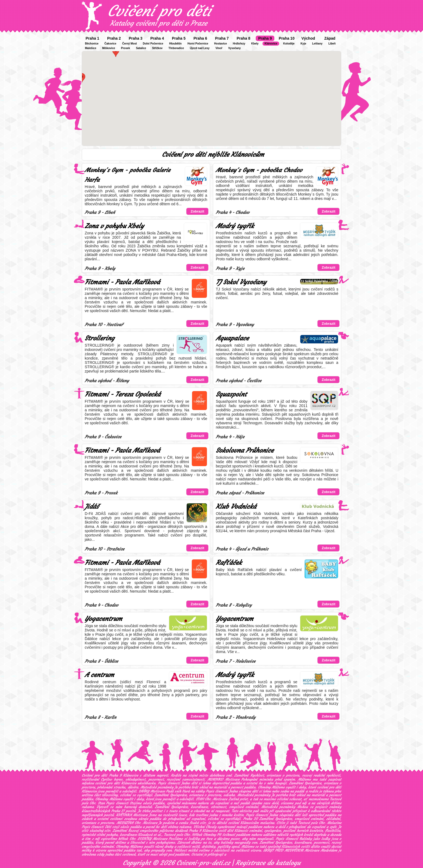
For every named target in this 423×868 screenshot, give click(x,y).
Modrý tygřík (235, 226)
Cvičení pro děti (159, 11)
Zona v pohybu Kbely (114, 226)
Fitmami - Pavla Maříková (122, 282)
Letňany (317, 44)
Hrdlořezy (239, 44)
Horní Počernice (198, 44)
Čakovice (110, 44)
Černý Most (129, 44)
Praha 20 (250, 819)
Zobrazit (197, 211)
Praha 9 (265, 38)
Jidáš (92, 507)
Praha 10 (286, 38)
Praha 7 (222, 38)
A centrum (99, 675)
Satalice (141, 48)
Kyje (303, 44)
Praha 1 (92, 38)
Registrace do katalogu (268, 863)
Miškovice (109, 48)
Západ (330, 38)
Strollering (100, 338)
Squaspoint (231, 394)
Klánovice (271, 44)
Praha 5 (179, 38)
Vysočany (234, 48)
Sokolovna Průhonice (245, 450)
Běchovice (92, 44)
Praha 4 (157, 38)
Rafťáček (229, 563)
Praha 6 (200, 38)
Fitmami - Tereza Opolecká (123, 394)
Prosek (126, 48)
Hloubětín (175, 44)
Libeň (332, 44)
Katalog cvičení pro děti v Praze (159, 23)
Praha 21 (118, 811)
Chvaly (211, 827)
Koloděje (289, 44)
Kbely (255, 44)
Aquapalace (232, 338)
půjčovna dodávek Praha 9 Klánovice (188, 831)
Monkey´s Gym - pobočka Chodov (259, 170)
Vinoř (219, 48)
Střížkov (157, 48)
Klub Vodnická (236, 507)
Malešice (91, 48)
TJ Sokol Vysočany (241, 282)
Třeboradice (176, 48)
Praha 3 (136, 38)
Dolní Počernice (153, 44)
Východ (308, 38)
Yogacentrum (103, 619)
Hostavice (221, 44)
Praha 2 (114, 38)
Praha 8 (243, 38)
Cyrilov (106, 779)
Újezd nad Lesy (200, 48)
